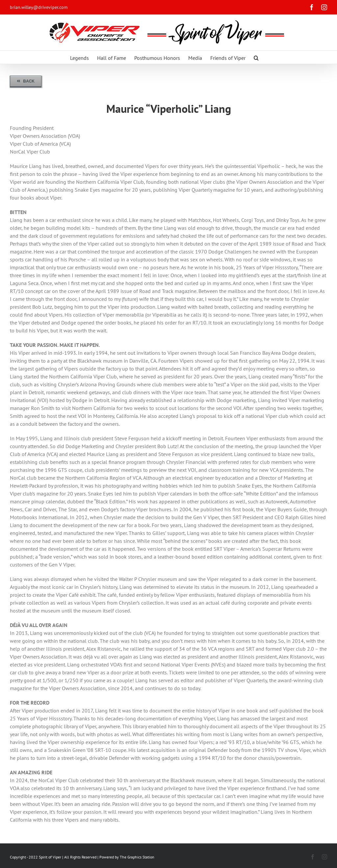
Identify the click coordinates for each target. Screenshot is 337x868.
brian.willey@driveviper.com (39, 7)
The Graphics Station (137, 857)
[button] (256, 57)
